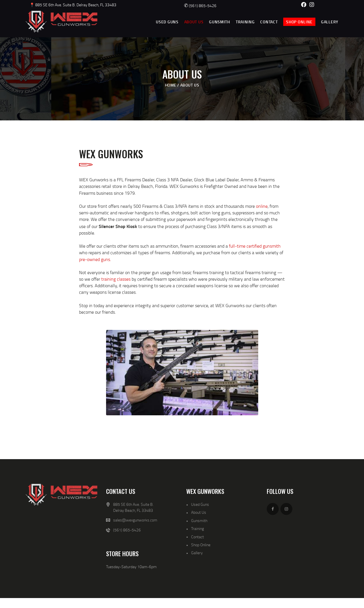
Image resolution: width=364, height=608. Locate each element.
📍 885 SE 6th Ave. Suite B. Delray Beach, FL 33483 (73, 5)
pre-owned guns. (95, 259)
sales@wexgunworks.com (135, 520)
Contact (197, 537)
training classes (116, 279)
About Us (199, 512)
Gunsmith (199, 520)
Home (171, 85)
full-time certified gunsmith (255, 246)
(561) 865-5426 (200, 6)
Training (197, 528)
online (262, 206)
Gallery (197, 553)
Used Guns (200, 504)
